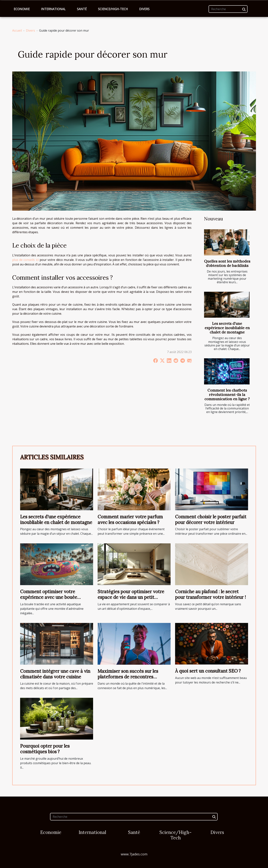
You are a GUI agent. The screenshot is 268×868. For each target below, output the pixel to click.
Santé (82, 9)
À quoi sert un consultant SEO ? (208, 671)
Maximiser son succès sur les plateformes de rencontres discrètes (128, 677)
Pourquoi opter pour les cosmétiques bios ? (45, 749)
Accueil (17, 30)
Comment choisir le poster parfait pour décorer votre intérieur (211, 520)
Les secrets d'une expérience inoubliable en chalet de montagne (227, 328)
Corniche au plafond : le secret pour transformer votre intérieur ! (210, 594)
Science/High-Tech (113, 9)
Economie (22, 9)
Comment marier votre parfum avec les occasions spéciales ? (130, 520)
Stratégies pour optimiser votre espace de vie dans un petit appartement (131, 597)
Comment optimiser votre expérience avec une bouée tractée (49, 597)
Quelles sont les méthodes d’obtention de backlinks (227, 263)
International (53, 9)
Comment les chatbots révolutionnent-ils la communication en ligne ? (227, 395)
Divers (144, 9)
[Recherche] (228, 9)
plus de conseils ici (25, 260)
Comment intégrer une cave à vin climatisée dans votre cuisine (55, 674)
